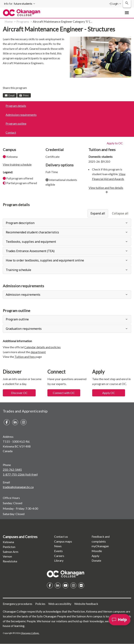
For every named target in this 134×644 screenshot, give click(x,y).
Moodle (97, 551)
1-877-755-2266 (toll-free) (20, 474)
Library (59, 560)
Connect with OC (64, 393)
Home (9, 21)
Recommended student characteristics (32, 232)
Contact (11, 132)
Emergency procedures (18, 604)
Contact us (61, 536)
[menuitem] (20, 4)
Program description (20, 223)
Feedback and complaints (101, 539)
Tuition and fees (25, 357)
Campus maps (63, 541)
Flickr (81, 585)
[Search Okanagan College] (127, 4)
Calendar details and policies (42, 347)
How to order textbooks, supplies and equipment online (45, 260)
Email (10, 95)
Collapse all (120, 213)
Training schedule (18, 270)
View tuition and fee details (106, 188)
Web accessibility (60, 604)
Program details (16, 106)
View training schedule (17, 164)
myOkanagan (100, 546)
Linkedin (58, 585)
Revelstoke (10, 561)
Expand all (98, 213)
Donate (96, 560)
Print (24, 95)
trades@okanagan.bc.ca (18, 487)
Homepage (66, 574)
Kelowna (8, 542)
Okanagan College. (30, 633)
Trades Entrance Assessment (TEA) (30, 251)
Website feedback (86, 604)
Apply (95, 556)
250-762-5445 (12, 469)
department (38, 352)
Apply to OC (115, 143)
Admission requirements (21, 115)
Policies (40, 604)
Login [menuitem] (113, 4)
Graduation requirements (24, 329)
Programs (23, 21)
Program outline (16, 123)
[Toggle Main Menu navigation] (127, 13)
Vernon (7, 556)
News (58, 546)
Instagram (73, 585)
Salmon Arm (11, 552)
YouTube (66, 585)
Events (58, 551)
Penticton (9, 547)
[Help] (119, 620)
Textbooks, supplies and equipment (31, 242)
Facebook (50, 585)
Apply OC (109, 393)
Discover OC (19, 393)
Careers (59, 556)
